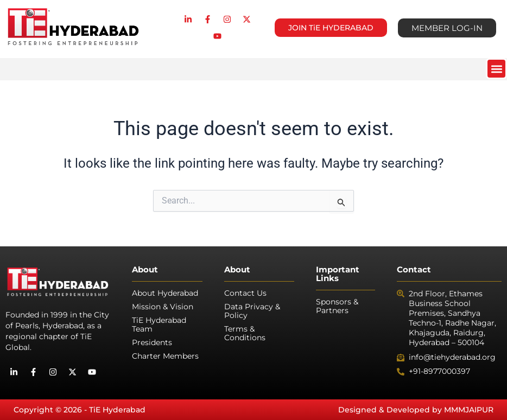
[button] (496, 69)
